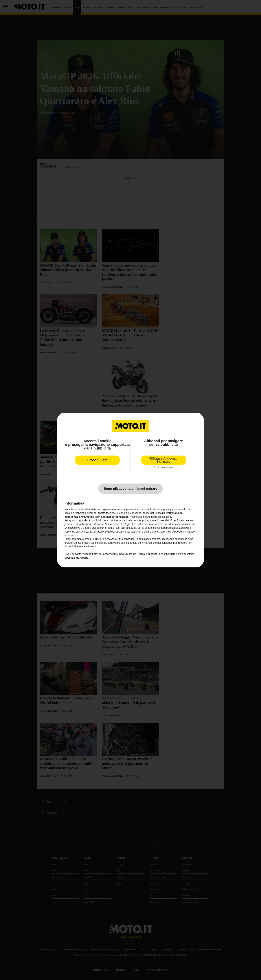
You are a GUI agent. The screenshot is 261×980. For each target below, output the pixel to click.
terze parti (121, 520)
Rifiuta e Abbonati (163, 460)
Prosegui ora (97, 460)
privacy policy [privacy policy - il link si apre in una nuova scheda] (171, 509)
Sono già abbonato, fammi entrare (130, 489)
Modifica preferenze (77, 558)
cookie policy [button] (165, 517)
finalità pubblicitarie (166, 528)
